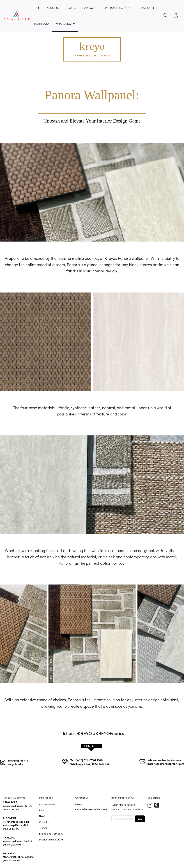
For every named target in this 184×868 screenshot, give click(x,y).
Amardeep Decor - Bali (16, 825)
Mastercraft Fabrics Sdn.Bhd (18, 857)
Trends (43, 828)
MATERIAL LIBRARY (115, 8)
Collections (45, 822)
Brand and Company (51, 834)
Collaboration (47, 804)
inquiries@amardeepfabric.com (91, 809)
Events (43, 810)
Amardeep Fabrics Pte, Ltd (18, 806)
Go (140, 819)
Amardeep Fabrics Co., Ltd (18, 841)
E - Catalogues (146, 8)
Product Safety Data (51, 840)
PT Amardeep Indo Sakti (16, 822)
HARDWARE (90, 8)
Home (36, 8)
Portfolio (42, 24)
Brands (71, 8)
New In (43, 816)
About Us (53, 8)
